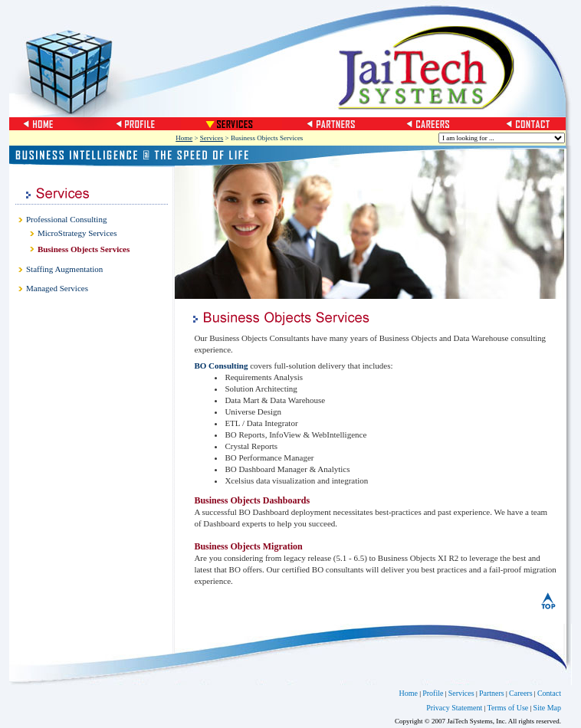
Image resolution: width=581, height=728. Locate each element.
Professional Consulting (66, 219)
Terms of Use (508, 708)
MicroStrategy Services (77, 233)
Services (212, 138)
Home (184, 138)
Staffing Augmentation (64, 269)
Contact (549, 693)
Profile (433, 693)
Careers (521, 693)
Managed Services (57, 288)
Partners (492, 693)
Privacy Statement (454, 708)
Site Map (547, 708)
